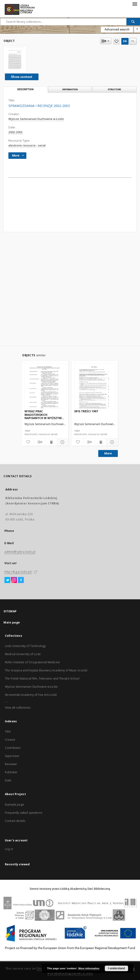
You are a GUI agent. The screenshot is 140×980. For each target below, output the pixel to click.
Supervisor (12, 756)
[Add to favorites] (28, 442)
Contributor (13, 748)
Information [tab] (70, 89)
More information (89, 968)
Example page (14, 805)
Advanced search (117, 29)
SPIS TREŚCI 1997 (86, 411)
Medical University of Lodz (23, 654)
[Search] (133, 22)
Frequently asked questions (24, 813)
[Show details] (62, 442)
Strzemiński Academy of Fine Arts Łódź (31, 695)
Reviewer (11, 764)
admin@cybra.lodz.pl (20, 552)
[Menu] (135, 4)
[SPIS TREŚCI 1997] (95, 386)
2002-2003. (16, 132)
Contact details (15, 821)
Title (8, 732)
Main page (12, 622)
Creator (10, 740)
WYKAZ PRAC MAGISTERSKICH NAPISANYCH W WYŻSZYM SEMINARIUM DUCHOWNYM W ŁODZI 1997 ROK (44, 415)
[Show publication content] (51, 442)
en (125, 41)
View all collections (18, 708)
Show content (22, 77)
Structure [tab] (114, 89)
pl (133, 41)
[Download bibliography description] (40, 442)
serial (42, 145)
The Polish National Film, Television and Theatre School (42, 678)
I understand (116, 968)
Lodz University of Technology (25, 646)
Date (8, 780)
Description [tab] (25, 89)
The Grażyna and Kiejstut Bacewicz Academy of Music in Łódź (46, 670)
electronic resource (22, 145)
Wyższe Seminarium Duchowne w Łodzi (36, 119)
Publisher (11, 772)
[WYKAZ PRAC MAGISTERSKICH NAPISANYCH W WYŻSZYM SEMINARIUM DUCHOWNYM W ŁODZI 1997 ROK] (45, 386)
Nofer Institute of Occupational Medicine (32, 662)
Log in (9, 849)
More (108, 453)
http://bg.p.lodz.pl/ (18, 572)
